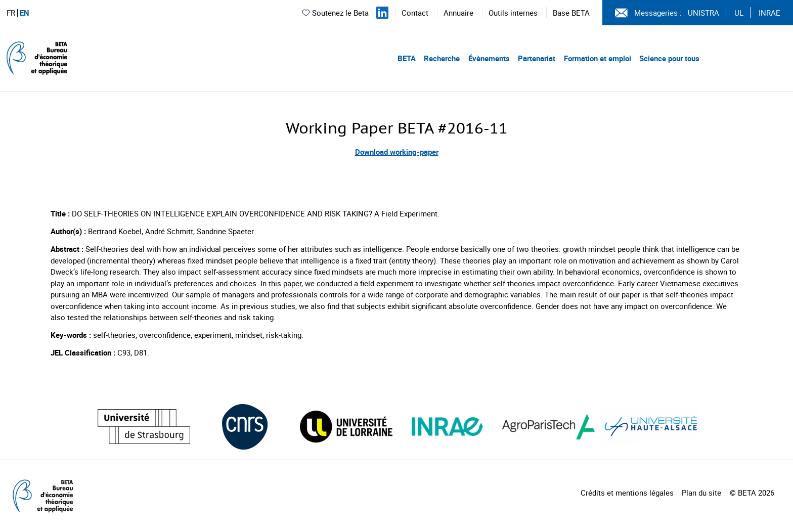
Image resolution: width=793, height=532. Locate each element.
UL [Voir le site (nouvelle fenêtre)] (739, 13)
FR (11, 13)
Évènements (489, 58)
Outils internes (513, 13)
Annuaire (458, 13)
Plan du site (701, 493)
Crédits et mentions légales (627, 493)
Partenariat (537, 58)
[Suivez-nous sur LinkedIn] (382, 13)
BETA (407, 58)
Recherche (442, 58)
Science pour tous (669, 58)
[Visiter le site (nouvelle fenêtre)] (144, 427)
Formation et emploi (598, 58)
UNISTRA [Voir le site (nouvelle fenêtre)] (703, 13)
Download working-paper (397, 152)
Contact (415, 13)
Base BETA (571, 13)
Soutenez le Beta (335, 13)
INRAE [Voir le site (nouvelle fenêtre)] (769, 13)
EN (25, 13)
